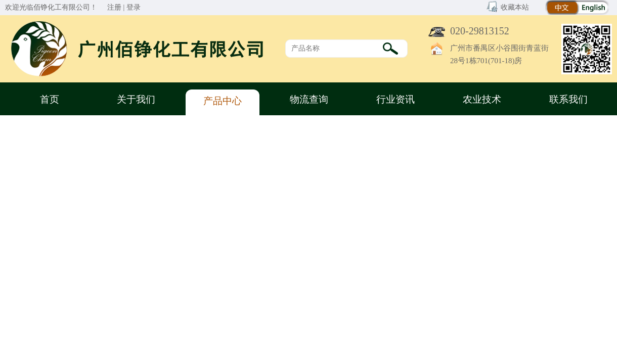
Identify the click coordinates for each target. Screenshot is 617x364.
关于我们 (136, 99)
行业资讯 (395, 99)
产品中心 (223, 101)
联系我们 (568, 99)
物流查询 (309, 99)
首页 (50, 99)
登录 (134, 7)
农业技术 (482, 99)
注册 (114, 7)
